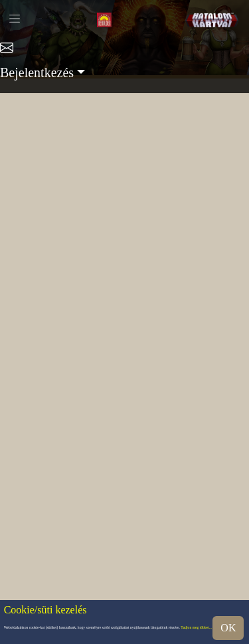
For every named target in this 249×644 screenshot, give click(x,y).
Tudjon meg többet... (196, 628)
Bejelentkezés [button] (37, 73)
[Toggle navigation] (15, 19)
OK (228, 628)
